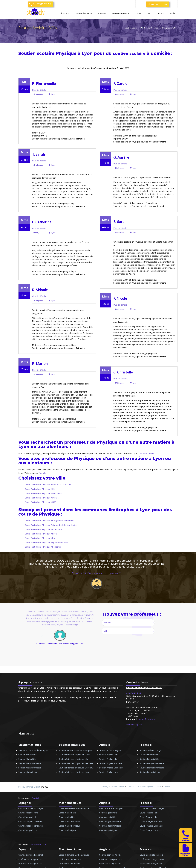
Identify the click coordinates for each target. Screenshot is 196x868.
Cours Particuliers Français (152, 808)
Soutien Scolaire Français (151, 750)
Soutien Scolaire (132, 28)
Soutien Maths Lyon (28, 772)
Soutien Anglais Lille (108, 759)
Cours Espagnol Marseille (30, 821)
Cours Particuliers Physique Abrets (41, 534)
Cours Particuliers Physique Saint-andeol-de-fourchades (51, 525)
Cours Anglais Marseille (110, 821)
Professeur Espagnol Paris (31, 859)
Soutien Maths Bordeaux (30, 768)
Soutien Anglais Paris (109, 755)
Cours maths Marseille (69, 821)
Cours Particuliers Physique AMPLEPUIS (44, 493)
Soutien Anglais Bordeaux (111, 768)
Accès (172, 13)
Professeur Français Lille (151, 864)
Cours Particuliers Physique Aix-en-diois (43, 529)
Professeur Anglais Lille (110, 864)
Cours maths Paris (67, 813)
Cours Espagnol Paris (28, 813)
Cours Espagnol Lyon (28, 830)
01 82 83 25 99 (40, 4)
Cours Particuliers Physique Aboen (41, 538)
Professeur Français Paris (152, 859)
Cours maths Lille (67, 817)
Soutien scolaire (117, 787)
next (73, 638)
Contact (160, 13)
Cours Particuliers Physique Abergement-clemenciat (49, 521)
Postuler (43, 473)
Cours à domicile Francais (151, 855)
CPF (148, 13)
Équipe (121, 13)
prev (42, 638)
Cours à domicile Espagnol (31, 855)
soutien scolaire (131, 53)
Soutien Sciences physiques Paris (74, 755)
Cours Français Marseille (151, 821)
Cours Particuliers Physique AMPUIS (42, 498)
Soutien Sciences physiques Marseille (76, 763)
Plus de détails (39, 90)
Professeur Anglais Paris (111, 859)
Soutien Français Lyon (150, 772)
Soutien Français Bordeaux (152, 768)
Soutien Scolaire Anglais (110, 750)
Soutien (84, 13)
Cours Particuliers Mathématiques (75, 808)
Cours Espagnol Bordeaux (30, 826)
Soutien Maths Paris (28, 755)
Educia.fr (36, 798)
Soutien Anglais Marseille (111, 763)
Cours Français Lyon (149, 830)
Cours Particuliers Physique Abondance (43, 547)
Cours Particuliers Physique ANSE (40, 502)
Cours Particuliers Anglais (111, 808)
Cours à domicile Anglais (110, 855)
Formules (102, 13)
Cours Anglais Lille (108, 817)
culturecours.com (38, 844)
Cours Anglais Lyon (108, 830)
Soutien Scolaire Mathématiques (33, 750)
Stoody (105, 787)
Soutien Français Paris (150, 755)
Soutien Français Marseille (152, 763)
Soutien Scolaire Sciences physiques (75, 750)
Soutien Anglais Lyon (109, 772)
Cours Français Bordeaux (151, 826)
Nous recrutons (157, 4)
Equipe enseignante (145, 787)
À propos (65, 13)
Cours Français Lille (148, 817)
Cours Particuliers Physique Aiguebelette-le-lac (47, 542)
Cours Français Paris (149, 813)
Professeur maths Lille (69, 864)
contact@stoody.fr (146, 719)
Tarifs (138, 13)
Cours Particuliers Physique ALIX (40, 489)
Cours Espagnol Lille (28, 817)
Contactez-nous (146, 453)
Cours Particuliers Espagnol (31, 808)
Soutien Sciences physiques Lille (74, 759)
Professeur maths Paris (70, 859)
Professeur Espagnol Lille (30, 864)
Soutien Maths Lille (27, 759)
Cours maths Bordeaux (70, 826)
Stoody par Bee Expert (29, 787)
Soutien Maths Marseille (30, 763)
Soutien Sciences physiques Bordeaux (76, 768)
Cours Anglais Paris (108, 813)
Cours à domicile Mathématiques (74, 855)
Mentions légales (134, 725)
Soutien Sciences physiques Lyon (74, 772)
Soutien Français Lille (149, 759)
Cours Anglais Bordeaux (110, 826)
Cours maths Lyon (67, 830)
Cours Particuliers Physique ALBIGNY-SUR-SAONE (48, 485)
